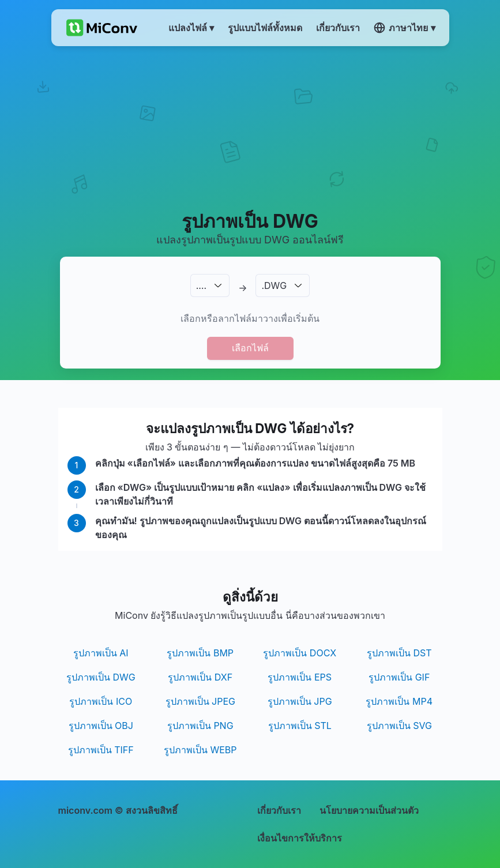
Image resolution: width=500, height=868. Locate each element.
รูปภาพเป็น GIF (399, 677)
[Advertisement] (250, 127)
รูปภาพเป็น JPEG (200, 701)
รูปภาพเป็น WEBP (200, 750)
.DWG (274, 285)
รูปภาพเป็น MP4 (399, 701)
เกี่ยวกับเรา (279, 810)
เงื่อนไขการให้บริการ (300, 838)
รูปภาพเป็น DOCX (300, 653)
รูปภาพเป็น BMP (200, 653)
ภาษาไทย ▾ (404, 28)
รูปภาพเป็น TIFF (101, 750)
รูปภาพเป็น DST (399, 653)
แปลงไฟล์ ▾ (191, 28)
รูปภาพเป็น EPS (300, 677)
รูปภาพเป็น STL (300, 726)
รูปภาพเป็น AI (101, 653)
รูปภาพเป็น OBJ (101, 726)
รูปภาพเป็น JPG (300, 701)
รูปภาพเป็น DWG (101, 677)
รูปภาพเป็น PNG (200, 726)
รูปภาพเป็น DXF (200, 677)
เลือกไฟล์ (250, 348)
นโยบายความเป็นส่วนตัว (369, 810)
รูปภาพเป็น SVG (399, 726)
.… (201, 285)
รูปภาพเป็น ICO (101, 701)
